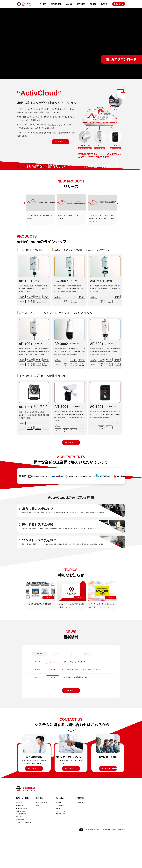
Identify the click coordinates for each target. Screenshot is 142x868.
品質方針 (58, 839)
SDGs (38, 837)
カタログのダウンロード (24, 853)
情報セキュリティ (61, 845)
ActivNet (19, 834)
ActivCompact (21, 842)
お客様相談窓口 (21, 851)
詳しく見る (59, 142)
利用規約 (58, 834)
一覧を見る (69, 721)
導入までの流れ (21, 845)
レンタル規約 (60, 837)
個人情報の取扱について (92, 861)
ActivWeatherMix (22, 839)
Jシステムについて (42, 834)
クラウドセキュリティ (63, 842)
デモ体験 (19, 848)
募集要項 (80, 834)
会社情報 (40, 829)
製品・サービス (22, 829)
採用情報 (81, 829)
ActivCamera (20, 837)
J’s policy (60, 829)
